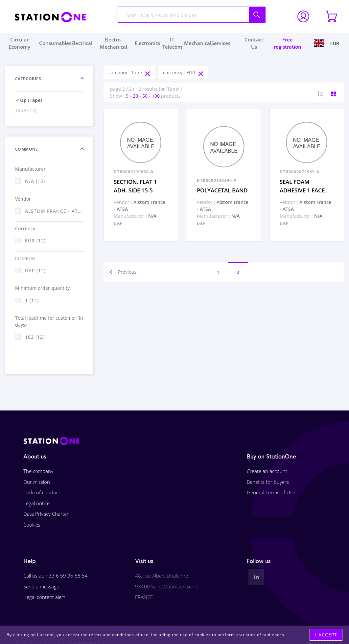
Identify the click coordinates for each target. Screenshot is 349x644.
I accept (326, 635)
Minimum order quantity (42, 288)
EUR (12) (35, 241)
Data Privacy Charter (46, 514)
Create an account (267, 471)
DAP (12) (35, 271)
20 (135, 96)
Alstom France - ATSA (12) (54, 211)
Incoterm (25, 258)
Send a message (41, 586)
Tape (26, 110)
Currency (25, 228)
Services (221, 43)
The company (38, 471)
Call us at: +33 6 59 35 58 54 (56, 576)
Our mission (37, 482)
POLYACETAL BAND (222, 190)
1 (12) (32, 300)
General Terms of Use (271, 492)
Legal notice (36, 503)
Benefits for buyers (268, 482)
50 (145, 96)
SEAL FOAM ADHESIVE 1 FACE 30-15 (302, 190)
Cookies (32, 525)
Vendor (23, 199)
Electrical (82, 43)
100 (156, 96)
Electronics (147, 43)
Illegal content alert (44, 597)
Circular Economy (20, 43)
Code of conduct (42, 492)
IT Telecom (172, 43)
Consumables (55, 43)
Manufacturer (30, 169)
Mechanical (198, 43)
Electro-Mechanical (114, 43)
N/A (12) (35, 181)
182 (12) (35, 337)
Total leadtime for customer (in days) (49, 321)
